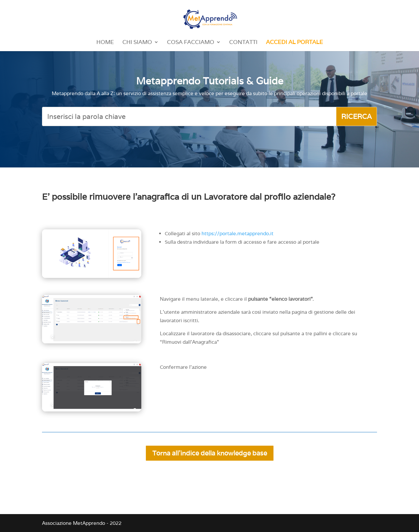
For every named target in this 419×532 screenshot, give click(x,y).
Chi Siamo (137, 43)
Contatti (243, 43)
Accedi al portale (294, 43)
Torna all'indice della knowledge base (210, 453)
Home (105, 43)
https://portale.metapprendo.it (237, 233)
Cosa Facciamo (191, 43)
